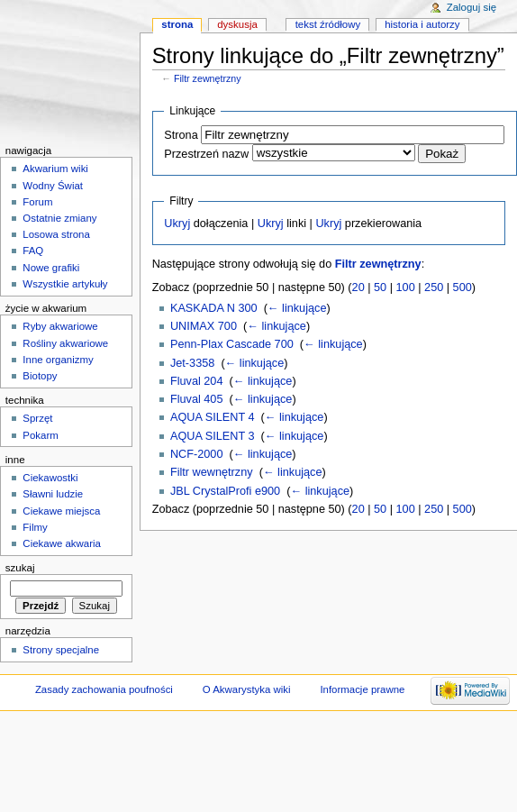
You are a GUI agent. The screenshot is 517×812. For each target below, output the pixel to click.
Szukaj (20, 568)
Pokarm (40, 435)
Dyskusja (237, 24)
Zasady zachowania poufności (104, 689)
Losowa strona (56, 234)
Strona (181, 135)
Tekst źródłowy (328, 24)
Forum (37, 202)
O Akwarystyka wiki (247, 689)
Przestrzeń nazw (206, 154)
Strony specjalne (61, 650)
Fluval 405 (197, 399)
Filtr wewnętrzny (212, 472)
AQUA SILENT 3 (213, 436)
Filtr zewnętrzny (208, 78)
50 (380, 287)
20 (358, 287)
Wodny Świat (53, 186)
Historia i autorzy (422, 24)
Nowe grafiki (51, 268)
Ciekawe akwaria (62, 543)
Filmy (35, 527)
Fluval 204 (197, 381)
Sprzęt (37, 418)
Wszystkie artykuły (65, 284)
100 (406, 287)
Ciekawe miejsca (61, 511)
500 (463, 287)
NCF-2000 (197, 454)
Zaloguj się (472, 7)
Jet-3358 (192, 363)
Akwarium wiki (55, 169)
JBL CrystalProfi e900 (225, 491)
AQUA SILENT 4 (213, 417)
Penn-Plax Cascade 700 (232, 344)
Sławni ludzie (53, 494)
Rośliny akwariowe (65, 343)
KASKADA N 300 (214, 308)
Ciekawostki (50, 478)
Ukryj (177, 224)
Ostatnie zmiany (59, 218)
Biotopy (40, 376)
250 (434, 287)
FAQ (33, 251)
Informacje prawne (362, 689)
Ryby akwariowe (60, 326)
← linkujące (297, 308)
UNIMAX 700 (204, 326)
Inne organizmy (58, 360)
